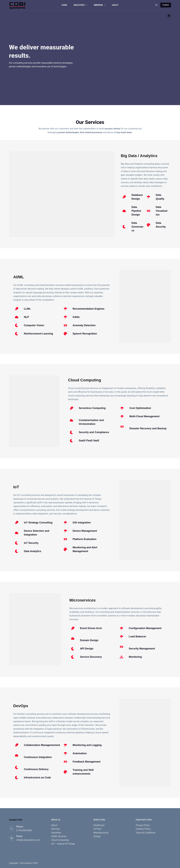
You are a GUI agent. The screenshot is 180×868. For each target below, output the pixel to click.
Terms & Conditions (146, 833)
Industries (81, 5)
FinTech (97, 829)
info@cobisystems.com (28, 840)
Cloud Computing (60, 840)
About (115, 5)
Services (100, 5)
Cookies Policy (143, 829)
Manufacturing (101, 833)
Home (64, 5)
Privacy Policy (143, 825)
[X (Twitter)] (169, 16)
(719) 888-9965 (24, 830)
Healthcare (99, 825)
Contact (166, 5)
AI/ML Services (59, 836)
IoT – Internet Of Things (63, 844)
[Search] (156, 5)
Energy (97, 836)
